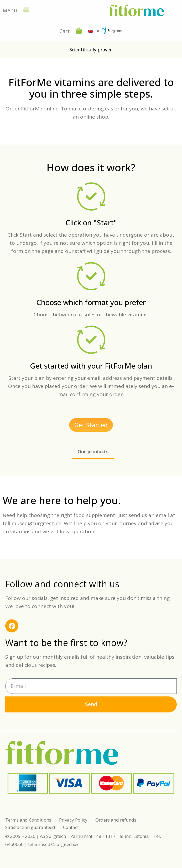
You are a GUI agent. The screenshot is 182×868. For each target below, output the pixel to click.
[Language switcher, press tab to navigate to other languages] (93, 31)
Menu (10, 10)
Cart (65, 31)
